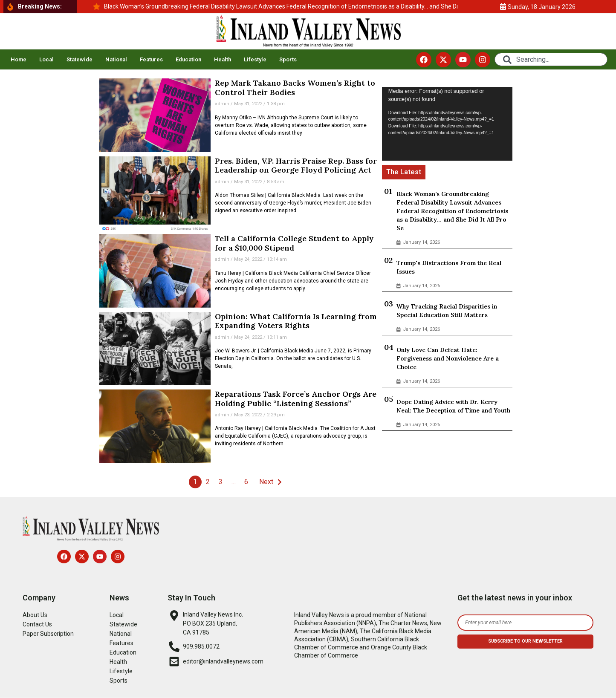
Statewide (80, 59)
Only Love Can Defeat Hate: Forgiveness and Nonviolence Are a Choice (448, 358)
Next (266, 482)
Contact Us (37, 624)
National (116, 59)
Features (151, 59)
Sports (288, 59)
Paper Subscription (48, 634)
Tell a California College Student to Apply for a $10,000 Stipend (294, 243)
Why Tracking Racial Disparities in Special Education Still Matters (447, 311)
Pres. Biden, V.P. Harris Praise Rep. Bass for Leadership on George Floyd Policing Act (296, 166)
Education (188, 59)
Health (223, 59)
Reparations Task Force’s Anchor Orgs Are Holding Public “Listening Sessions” (296, 399)
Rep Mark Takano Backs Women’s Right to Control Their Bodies (295, 88)
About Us (35, 615)
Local (46, 59)
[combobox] (551, 59)
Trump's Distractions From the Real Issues (449, 267)
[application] (447, 124)
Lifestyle (255, 59)
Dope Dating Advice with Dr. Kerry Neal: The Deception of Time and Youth (453, 406)
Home (19, 59)
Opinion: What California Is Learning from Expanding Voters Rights (296, 321)
